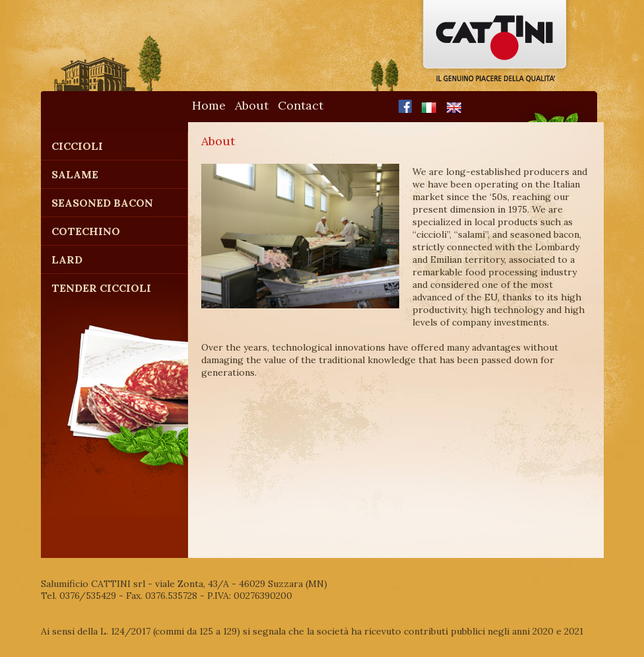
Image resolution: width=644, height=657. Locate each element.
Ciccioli (77, 146)
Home (209, 105)
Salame (75, 174)
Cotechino (86, 231)
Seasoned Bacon (102, 203)
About (252, 105)
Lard (67, 259)
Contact (301, 105)
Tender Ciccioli (101, 288)
